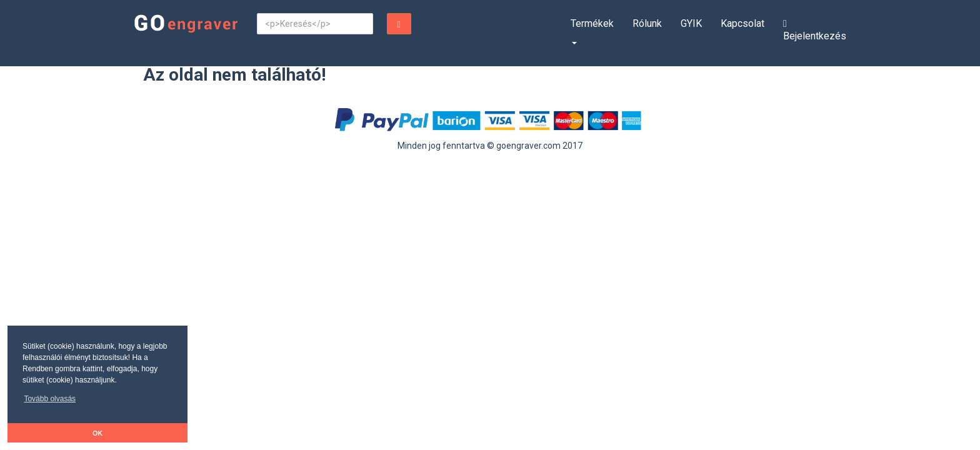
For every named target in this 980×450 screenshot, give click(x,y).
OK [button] (97, 433)
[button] (50, 402)
